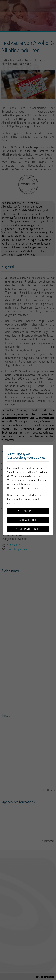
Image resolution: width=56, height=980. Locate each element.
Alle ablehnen (28, 520)
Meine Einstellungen (28, 529)
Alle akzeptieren (28, 511)
